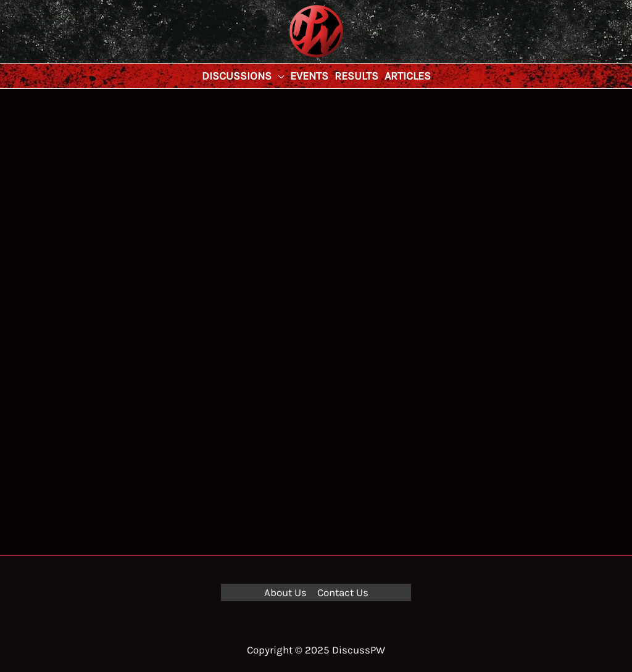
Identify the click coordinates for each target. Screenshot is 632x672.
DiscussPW (292, 58)
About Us (285, 592)
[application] (278, 76)
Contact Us (343, 592)
